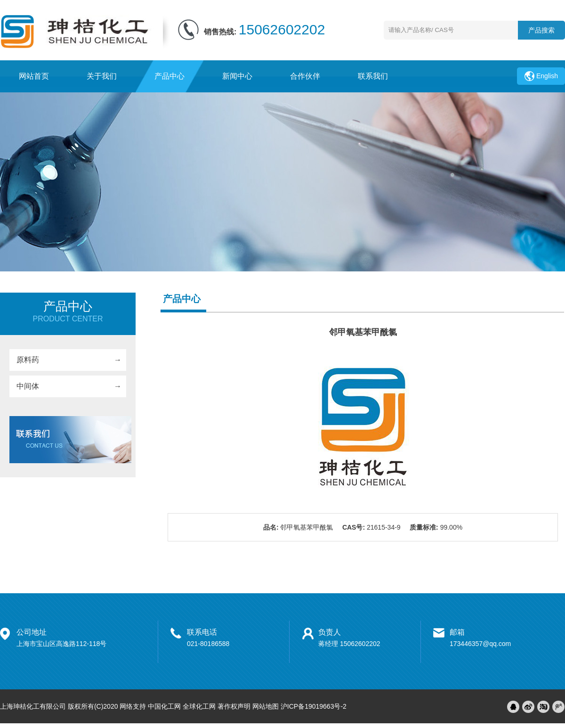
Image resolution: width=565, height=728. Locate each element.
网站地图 (266, 706)
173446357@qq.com (480, 644)
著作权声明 (234, 706)
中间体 (28, 386)
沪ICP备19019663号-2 (314, 706)
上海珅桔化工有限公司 (33, 706)
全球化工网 (199, 706)
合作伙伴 (305, 76)
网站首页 (34, 76)
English (547, 76)
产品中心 (169, 76)
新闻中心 (237, 76)
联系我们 (373, 76)
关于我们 (102, 76)
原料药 (28, 360)
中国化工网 (164, 706)
